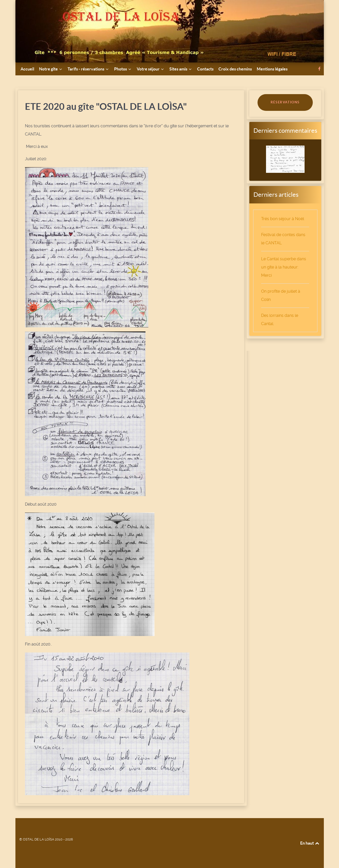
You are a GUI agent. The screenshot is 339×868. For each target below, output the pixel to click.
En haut (310, 843)
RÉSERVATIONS (285, 102)
